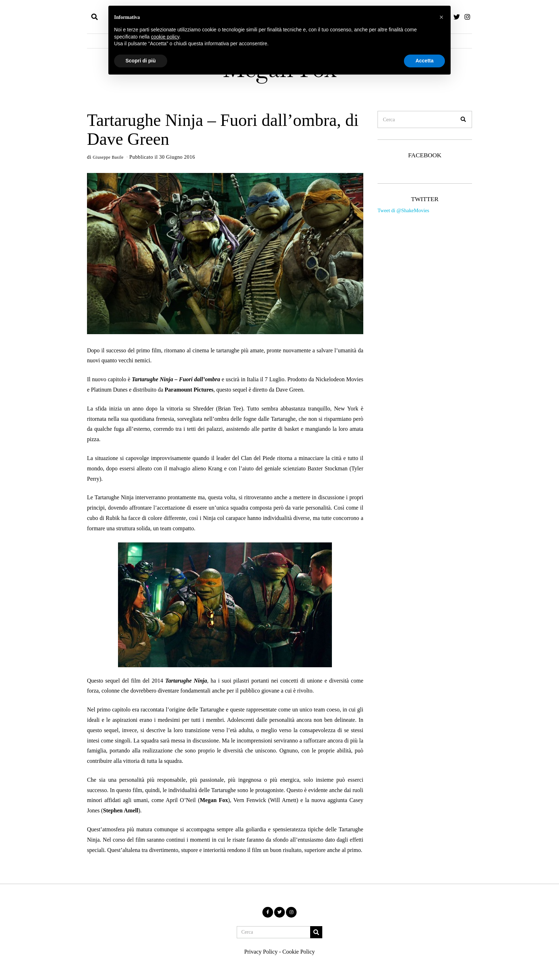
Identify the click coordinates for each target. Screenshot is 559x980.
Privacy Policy (261, 952)
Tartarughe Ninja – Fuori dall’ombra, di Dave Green (223, 129)
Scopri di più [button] (141, 61)
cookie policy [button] (165, 37)
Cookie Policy (299, 952)
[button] (463, 119)
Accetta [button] (424, 61)
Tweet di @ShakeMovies (403, 210)
